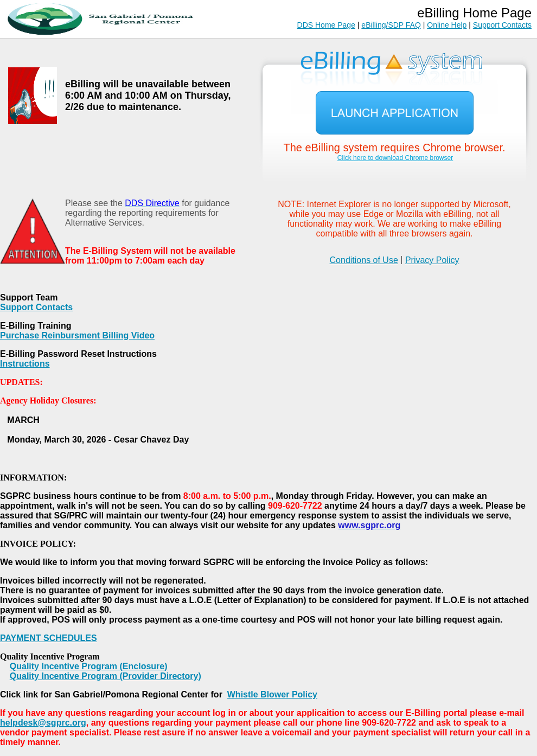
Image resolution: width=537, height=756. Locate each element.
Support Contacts (502, 25)
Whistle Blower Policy (272, 694)
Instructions (25, 364)
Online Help (447, 25)
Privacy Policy (432, 260)
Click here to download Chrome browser (395, 158)
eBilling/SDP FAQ (391, 25)
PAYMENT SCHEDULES (49, 638)
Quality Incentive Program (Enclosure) (89, 666)
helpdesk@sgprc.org (43, 723)
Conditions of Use (364, 260)
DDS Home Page (326, 25)
